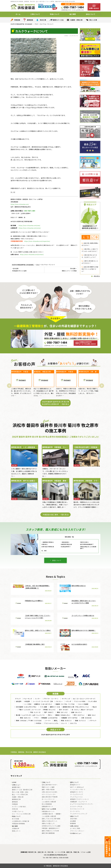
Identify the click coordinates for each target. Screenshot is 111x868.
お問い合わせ (74, 826)
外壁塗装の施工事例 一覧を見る (55, 515)
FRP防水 (39, 723)
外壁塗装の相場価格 (18, 824)
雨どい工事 (93, 20)
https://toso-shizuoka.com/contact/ (32, 254)
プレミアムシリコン (76, 797)
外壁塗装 (17, 20)
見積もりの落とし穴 (48, 824)
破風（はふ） (92, 715)
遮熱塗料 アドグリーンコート (79, 799)
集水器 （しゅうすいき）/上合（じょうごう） (31, 715)
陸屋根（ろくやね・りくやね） (66, 704)
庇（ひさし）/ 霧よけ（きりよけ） (83, 710)
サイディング (66, 699)
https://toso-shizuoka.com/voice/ (30, 228)
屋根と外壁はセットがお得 (50, 831)
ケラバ (36, 718)
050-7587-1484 (74, 7)
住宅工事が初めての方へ (50, 785)
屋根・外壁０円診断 (48, 790)
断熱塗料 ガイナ (75, 785)
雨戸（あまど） (49, 712)
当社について (91, 14)
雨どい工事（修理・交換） (21, 792)
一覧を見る (96, 276)
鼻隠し (56, 721)
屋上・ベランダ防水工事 (20, 795)
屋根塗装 (30, 20)
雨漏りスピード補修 (48, 787)
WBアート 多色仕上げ (77, 787)
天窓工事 (15, 809)
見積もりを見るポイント (50, 821)
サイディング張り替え (19, 807)
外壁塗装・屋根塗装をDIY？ (51, 828)
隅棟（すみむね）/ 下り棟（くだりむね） (29, 721)
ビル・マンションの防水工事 (21, 814)
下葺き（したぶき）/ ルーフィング (30, 710)
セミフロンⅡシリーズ (77, 809)
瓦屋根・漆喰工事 (76, 20)
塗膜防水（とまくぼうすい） (44, 704)
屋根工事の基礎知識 (48, 833)
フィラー (38, 699)
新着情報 (73, 824)
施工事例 (73, 14)
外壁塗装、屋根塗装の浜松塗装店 (57, 866)
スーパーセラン (75, 811)
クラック (18, 699)
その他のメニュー (76, 833)
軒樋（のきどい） (67, 721)
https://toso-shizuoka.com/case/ (29, 225)
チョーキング (28, 699)
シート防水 (28, 704)
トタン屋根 (44, 707)
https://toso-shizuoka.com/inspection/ (37, 241)
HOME (14, 782)
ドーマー (48, 721)
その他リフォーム (18, 812)
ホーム (18, 14)
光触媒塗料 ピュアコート (79, 802)
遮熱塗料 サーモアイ (77, 792)
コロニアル (73, 723)
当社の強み (74, 819)
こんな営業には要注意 (49, 816)
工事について (35, 14)
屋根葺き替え (16, 787)
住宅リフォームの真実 (49, 809)
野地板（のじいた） (50, 710)
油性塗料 (19, 701)
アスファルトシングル (51, 723)
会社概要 (73, 821)
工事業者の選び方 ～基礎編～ (52, 814)
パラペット (93, 721)
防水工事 (43, 20)
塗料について (74, 782)
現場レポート (16, 831)
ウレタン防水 (92, 701)
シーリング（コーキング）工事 (43, 701)
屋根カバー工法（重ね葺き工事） (23, 790)
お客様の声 (16, 829)
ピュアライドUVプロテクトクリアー (82, 804)
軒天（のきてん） (79, 715)
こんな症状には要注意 (49, 802)
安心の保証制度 (47, 804)
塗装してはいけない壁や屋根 (51, 819)
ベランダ (68, 701)
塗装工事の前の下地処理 (50, 797)
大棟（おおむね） (87, 718)
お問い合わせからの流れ (50, 792)
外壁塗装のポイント (48, 812)
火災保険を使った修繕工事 (21, 821)
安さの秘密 (16, 819)
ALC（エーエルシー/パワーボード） (85, 699)
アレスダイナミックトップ (79, 814)
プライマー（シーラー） (51, 699)
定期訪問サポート (47, 807)
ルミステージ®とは (76, 807)
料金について (55, 14)
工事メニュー (16, 785)
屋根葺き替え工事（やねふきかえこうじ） (76, 707)
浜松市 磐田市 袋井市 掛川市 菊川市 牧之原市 (55, 735)
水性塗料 (27, 701)
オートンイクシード (48, 799)
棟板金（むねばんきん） (63, 715)
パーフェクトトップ (76, 794)
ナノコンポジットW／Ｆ (78, 790)
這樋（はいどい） (77, 712)
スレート (64, 723)
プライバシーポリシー (77, 831)
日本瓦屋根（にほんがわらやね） (27, 707)
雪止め (95, 707)
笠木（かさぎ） (64, 710)
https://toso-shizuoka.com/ (20, 204)
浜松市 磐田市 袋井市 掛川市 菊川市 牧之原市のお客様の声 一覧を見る (55, 403)
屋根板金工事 (16, 799)
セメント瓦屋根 (83, 704)
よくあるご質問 (75, 828)
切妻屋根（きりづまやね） (70, 718)
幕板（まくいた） (63, 712)
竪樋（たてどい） (81, 721)
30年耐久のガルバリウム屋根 (51, 826)
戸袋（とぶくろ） (36, 712)
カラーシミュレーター (49, 794)
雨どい (50, 715)
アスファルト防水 (80, 701)
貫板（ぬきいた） (26, 718)
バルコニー (59, 701)
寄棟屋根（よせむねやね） (50, 718)
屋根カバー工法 (58, 20)
